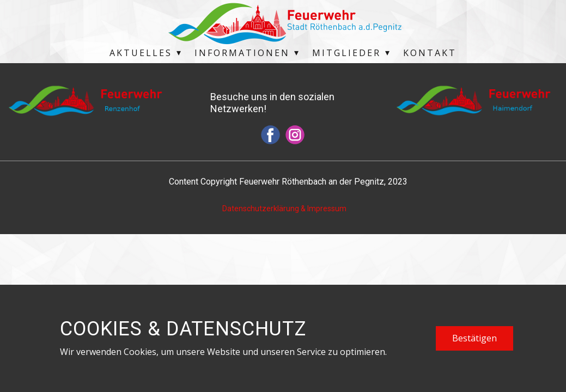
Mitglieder (346, 53)
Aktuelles (141, 53)
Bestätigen (474, 338)
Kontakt (430, 53)
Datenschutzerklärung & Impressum (284, 209)
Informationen (242, 53)
